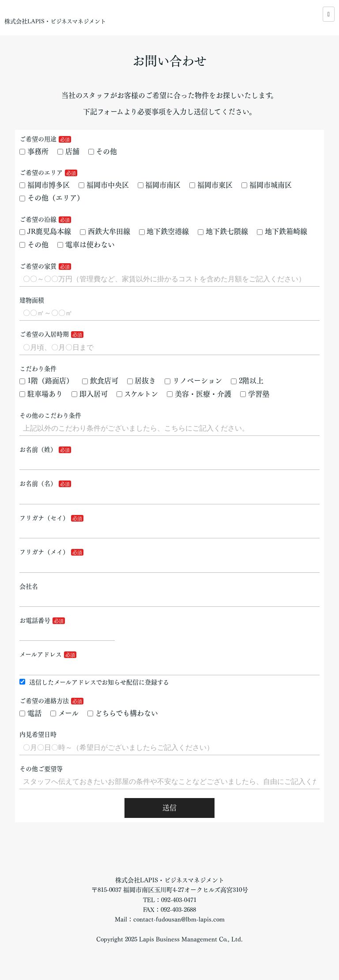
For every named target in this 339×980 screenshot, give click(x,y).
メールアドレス (41, 655)
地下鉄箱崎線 (282, 231)
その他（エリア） (52, 198)
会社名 (29, 586)
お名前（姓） (38, 450)
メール (64, 713)
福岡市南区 (159, 185)
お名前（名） (38, 484)
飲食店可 (100, 381)
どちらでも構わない (123, 713)
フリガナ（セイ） (44, 518)
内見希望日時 (38, 734)
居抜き (142, 381)
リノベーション (193, 381)
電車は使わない (86, 245)
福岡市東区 (211, 185)
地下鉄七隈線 (223, 231)
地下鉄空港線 (164, 231)
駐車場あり (41, 394)
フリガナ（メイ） (44, 552)
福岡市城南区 (267, 185)
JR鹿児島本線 (45, 231)
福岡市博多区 (45, 185)
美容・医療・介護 (199, 394)
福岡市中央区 (104, 185)
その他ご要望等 (41, 769)
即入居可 (90, 394)
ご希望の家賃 (38, 266)
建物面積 (32, 300)
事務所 (34, 151)
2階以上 (247, 381)
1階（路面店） (46, 381)
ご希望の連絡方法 (44, 701)
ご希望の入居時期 (44, 334)
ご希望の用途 (38, 139)
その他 (103, 151)
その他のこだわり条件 (50, 416)
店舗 (68, 151)
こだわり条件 (38, 369)
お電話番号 (35, 621)
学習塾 (255, 394)
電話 (30, 713)
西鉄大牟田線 (105, 231)
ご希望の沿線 (38, 219)
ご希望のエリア (41, 173)
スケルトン (137, 394)
